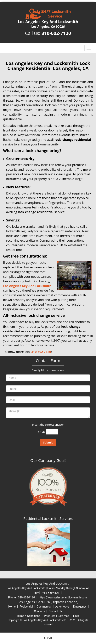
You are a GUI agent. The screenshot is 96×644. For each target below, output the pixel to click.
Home (12, 607)
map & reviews (51, 593)
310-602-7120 (56, 33)
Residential (26, 607)
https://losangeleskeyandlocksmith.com (63, 597)
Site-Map (64, 616)
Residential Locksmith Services (48, 519)
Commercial (44, 607)
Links (76, 616)
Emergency (80, 607)
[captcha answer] (52, 432)
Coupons (39, 611)
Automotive (62, 607)
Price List (50, 616)
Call (48, 638)
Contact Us (55, 611)
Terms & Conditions (28, 616)
